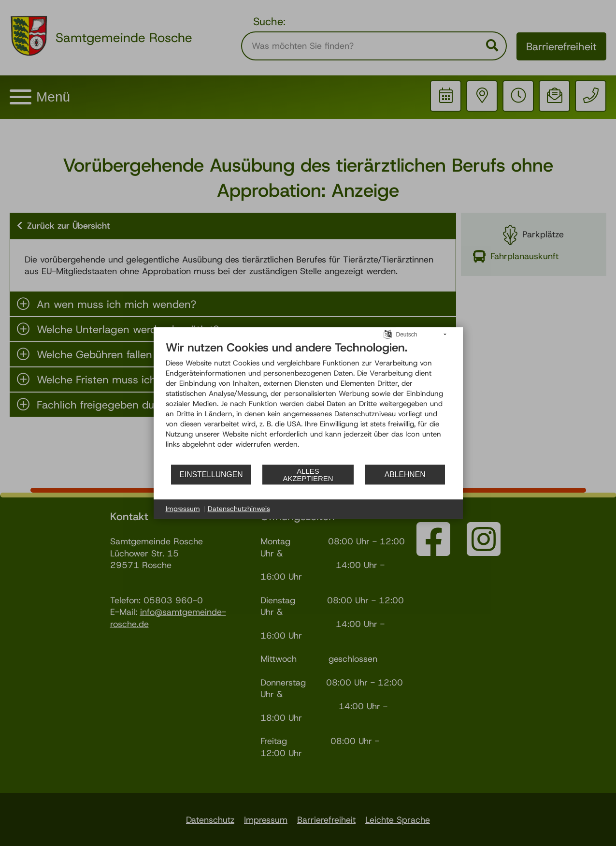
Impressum (183, 509)
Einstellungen (211, 474)
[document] (308, 402)
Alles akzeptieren (308, 475)
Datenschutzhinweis (239, 509)
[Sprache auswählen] (388, 334)
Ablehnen (405, 474)
